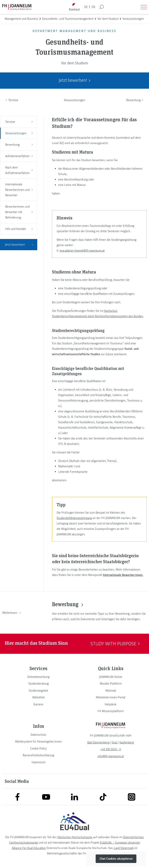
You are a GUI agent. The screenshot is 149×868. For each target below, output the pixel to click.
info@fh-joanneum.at (111, 756)
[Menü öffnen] (144, 7)
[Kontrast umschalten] (74, 7)
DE (86, 7)
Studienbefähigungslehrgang (74, 518)
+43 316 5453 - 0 (111, 749)
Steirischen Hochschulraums (75, 837)
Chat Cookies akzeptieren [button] (116, 859)
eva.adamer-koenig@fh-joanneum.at (82, 251)
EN (93, 7)
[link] (38, 677)
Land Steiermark (124, 848)
